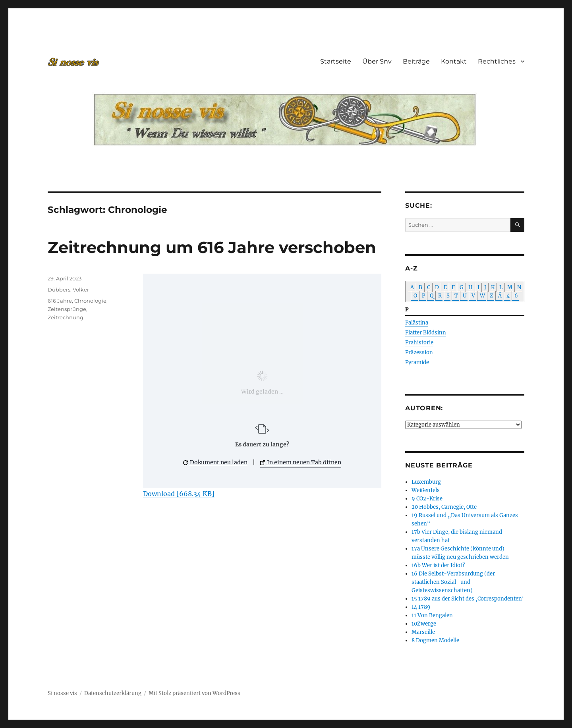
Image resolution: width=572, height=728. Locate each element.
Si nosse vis (62, 693)
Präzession (419, 352)
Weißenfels (426, 490)
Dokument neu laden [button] (215, 462)
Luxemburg (426, 482)
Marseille (423, 632)
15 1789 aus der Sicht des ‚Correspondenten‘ (468, 599)
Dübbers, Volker (68, 290)
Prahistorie (419, 343)
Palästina (417, 323)
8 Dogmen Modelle (435, 640)
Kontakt (454, 61)
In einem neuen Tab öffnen (301, 462)
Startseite (336, 61)
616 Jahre (60, 301)
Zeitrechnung (66, 317)
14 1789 (421, 607)
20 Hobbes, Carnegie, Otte (444, 507)
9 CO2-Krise (427, 499)
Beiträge (416, 61)
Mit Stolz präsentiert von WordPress (194, 693)
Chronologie (90, 301)
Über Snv (377, 61)
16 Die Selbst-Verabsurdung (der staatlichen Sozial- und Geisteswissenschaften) (453, 582)
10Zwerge (424, 624)
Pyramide (417, 362)
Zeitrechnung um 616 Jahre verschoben (212, 247)
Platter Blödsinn (426, 333)
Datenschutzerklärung (113, 693)
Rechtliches (497, 61)
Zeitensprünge (67, 309)
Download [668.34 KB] (179, 494)
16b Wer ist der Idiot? (438, 565)
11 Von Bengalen (432, 615)
